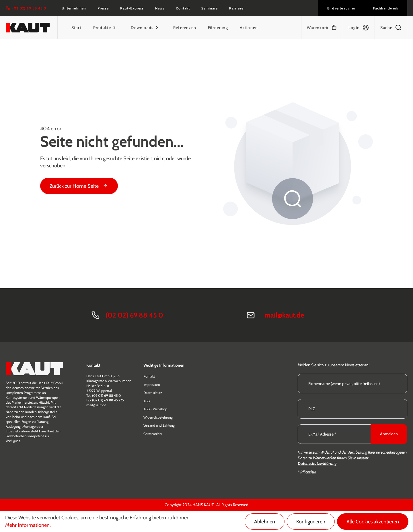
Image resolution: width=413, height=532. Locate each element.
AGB (147, 401)
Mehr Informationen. (28, 525)
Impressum (152, 385)
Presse (103, 8)
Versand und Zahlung (159, 425)
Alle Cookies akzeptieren (373, 522)
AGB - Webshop (155, 409)
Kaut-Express (132, 8)
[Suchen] (391, 28)
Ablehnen (265, 522)
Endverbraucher (341, 8)
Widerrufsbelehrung (158, 417)
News (160, 8)
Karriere (236, 8)
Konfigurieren (311, 522)
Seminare (210, 8)
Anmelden (389, 434)
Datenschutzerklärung (317, 463)
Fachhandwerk (386, 8)
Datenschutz (153, 393)
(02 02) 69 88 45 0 (134, 315)
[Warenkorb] (322, 28)
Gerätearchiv (153, 434)
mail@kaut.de (284, 315)
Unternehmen (74, 8)
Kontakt (183, 8)
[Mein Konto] (359, 28)
